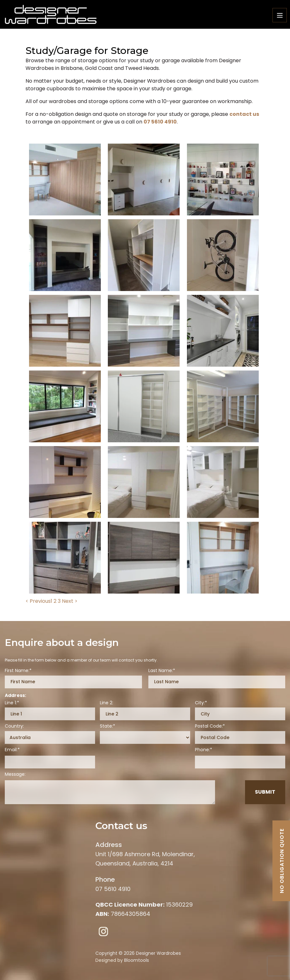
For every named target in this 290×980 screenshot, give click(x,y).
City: (200, 703)
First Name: (17, 671)
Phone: (202, 750)
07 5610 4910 (160, 122)
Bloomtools (137, 960)
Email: (11, 750)
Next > (70, 601)
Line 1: (11, 703)
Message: (15, 774)
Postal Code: (209, 726)
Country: (14, 726)
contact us (244, 114)
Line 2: (107, 703)
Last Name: (161, 671)
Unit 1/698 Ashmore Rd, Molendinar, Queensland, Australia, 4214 (145, 853)
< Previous (38, 601)
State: (106, 726)
